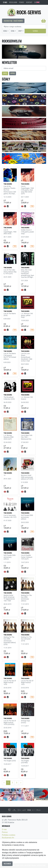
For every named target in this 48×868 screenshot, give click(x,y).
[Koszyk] (44, 21)
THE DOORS (8, 184)
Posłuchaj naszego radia (24, 51)
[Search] (24, 27)
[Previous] (4, 783)
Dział (5, 31)
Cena (13, 31)
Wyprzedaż (24, 158)
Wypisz (13, 73)
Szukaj (35, 31)
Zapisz (5, 73)
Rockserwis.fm (8, 838)
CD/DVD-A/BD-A (24, 88)
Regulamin (13, 2)
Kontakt (29, 2)
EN (37, 2)
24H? (20, 31)
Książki (24, 135)
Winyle (24, 99)
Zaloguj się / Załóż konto (13, 21)
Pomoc (22, 2)
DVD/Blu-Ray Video (24, 111)
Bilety (24, 123)
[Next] (21, 783)
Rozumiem (7, 864)
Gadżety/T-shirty (24, 146)
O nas (5, 2)
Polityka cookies (9, 835)
